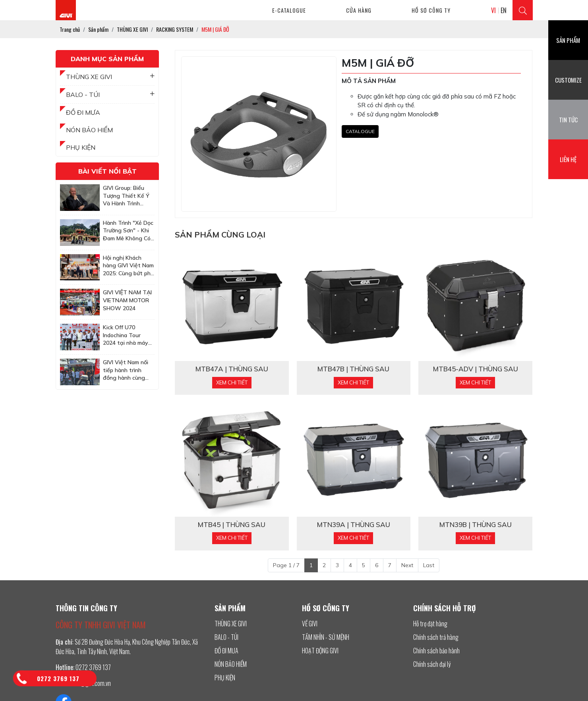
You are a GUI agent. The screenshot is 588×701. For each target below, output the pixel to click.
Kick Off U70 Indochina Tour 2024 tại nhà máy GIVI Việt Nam (126, 335)
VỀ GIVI (310, 624)
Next (407, 565)
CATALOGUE (360, 131)
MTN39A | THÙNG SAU (354, 525)
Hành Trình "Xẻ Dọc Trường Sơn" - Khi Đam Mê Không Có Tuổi (128, 231)
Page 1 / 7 (286, 565)
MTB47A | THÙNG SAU (232, 369)
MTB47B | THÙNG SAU (353, 369)
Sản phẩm (568, 40)
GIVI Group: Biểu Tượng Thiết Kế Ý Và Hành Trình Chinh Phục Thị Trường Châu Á (126, 196)
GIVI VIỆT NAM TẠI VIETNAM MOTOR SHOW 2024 (127, 300)
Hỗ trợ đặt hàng (430, 624)
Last (429, 565)
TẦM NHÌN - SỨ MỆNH (326, 637)
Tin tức (568, 120)
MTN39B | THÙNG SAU (476, 525)
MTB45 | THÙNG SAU (232, 525)
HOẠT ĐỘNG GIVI (320, 651)
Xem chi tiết (232, 382)
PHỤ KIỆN (81, 147)
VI (493, 10)
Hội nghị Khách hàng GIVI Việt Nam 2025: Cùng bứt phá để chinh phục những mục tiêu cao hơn (128, 266)
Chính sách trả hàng (436, 637)
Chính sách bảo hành (436, 651)
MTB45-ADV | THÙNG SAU (476, 369)
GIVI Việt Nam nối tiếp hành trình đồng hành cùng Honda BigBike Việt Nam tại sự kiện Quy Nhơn (128, 370)
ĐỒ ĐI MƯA (83, 112)
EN (504, 10)
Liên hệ (568, 159)
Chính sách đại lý (432, 664)
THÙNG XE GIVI (110, 77)
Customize (568, 80)
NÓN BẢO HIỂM (89, 130)
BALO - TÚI (110, 95)
